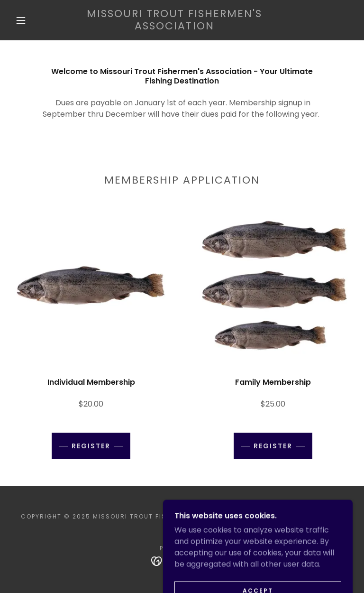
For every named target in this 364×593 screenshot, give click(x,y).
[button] (21, 20)
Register (91, 446)
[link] (174, 27)
